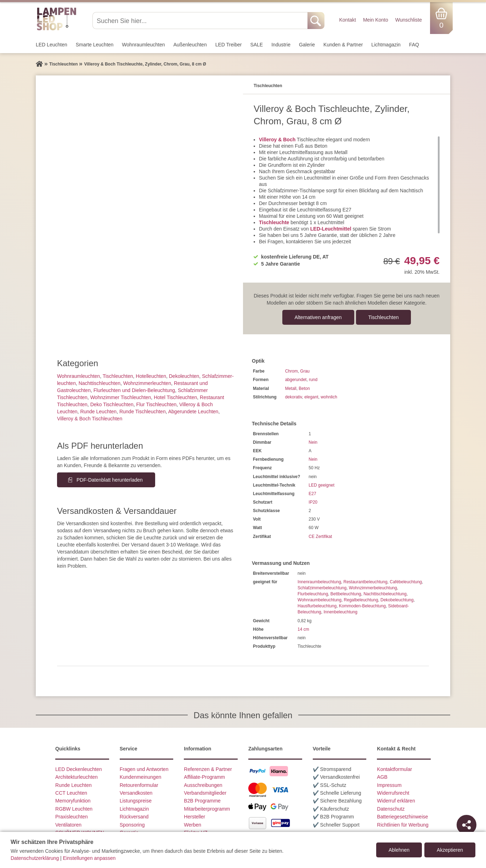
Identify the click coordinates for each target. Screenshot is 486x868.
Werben (193, 825)
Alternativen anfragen (318, 317)
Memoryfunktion (73, 801)
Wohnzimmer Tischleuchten (121, 397)
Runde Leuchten (98, 412)
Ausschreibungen (203, 785)
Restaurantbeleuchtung (365, 582)
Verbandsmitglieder (205, 793)
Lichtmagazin (386, 45)
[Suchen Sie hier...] (201, 21)
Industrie (281, 45)
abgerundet (296, 380)
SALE (256, 45)
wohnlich (329, 397)
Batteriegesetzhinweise (402, 817)
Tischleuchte (274, 222)
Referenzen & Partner (208, 769)
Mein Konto (376, 20)
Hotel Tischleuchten (175, 397)
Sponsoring (132, 825)
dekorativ (294, 397)
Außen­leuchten (190, 45)
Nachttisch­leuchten (100, 383)
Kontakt (347, 20)
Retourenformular (139, 785)
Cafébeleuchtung (406, 582)
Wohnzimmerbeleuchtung (373, 588)
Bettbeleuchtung (346, 594)
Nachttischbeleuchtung (385, 594)
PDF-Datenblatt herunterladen (110, 480)
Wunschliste (409, 20)
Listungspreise (136, 801)
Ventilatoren (68, 825)
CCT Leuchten (71, 793)
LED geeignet (321, 485)
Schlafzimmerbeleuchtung (322, 588)
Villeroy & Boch (277, 140)
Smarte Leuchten (95, 45)
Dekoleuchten (184, 376)
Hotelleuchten (151, 376)
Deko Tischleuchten (112, 404)
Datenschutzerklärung (35, 858)
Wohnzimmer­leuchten (147, 383)
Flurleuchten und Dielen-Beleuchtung (134, 390)
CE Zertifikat (320, 537)
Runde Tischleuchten (143, 412)
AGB (382, 777)
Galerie (307, 45)
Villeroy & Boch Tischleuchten (90, 419)
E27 (312, 494)
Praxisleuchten (72, 817)
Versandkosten (136, 793)
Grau (305, 371)
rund (313, 380)
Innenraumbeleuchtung (319, 582)
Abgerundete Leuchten (193, 412)
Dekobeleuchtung (397, 600)
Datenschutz (391, 809)
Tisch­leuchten (384, 317)
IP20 (313, 502)
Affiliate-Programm (204, 777)
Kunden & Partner (343, 45)
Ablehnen (399, 850)
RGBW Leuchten (74, 809)
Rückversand (134, 817)
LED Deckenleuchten (79, 769)
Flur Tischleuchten (157, 404)
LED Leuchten (52, 45)
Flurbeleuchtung (313, 594)
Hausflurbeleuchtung (317, 606)
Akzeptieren (450, 850)
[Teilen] (467, 825)
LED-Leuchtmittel (331, 229)
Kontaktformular (394, 769)
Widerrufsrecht (393, 793)
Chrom (292, 371)
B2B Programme (202, 801)
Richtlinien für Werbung (403, 825)
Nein (313, 442)
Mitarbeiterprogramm (207, 809)
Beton (304, 388)
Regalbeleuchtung (361, 600)
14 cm (303, 629)
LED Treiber (229, 45)
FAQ (414, 45)
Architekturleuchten (77, 777)
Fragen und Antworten (144, 769)
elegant (311, 397)
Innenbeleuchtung (340, 612)
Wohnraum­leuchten (143, 45)
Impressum (389, 785)
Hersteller (194, 817)
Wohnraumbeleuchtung (320, 600)
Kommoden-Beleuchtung (362, 606)
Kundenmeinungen (141, 777)
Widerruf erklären (396, 801)
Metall (291, 388)
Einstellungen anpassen (89, 858)
